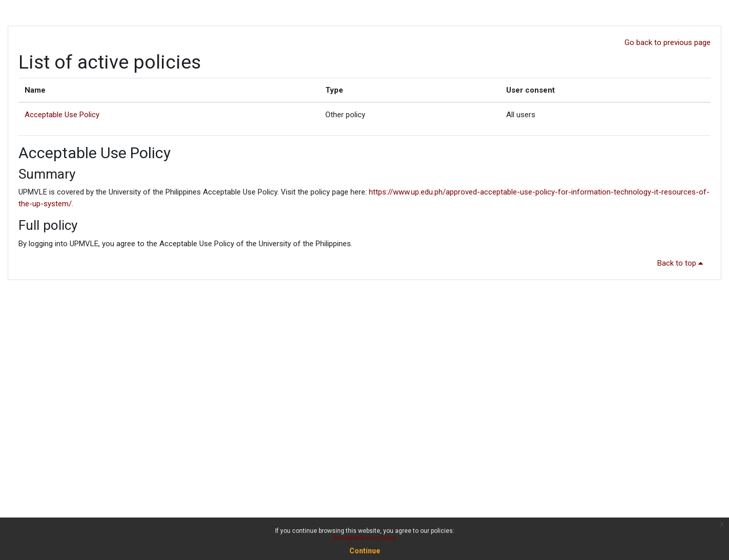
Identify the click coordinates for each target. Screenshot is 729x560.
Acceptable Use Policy (62, 115)
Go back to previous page (668, 42)
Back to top (682, 263)
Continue (365, 551)
